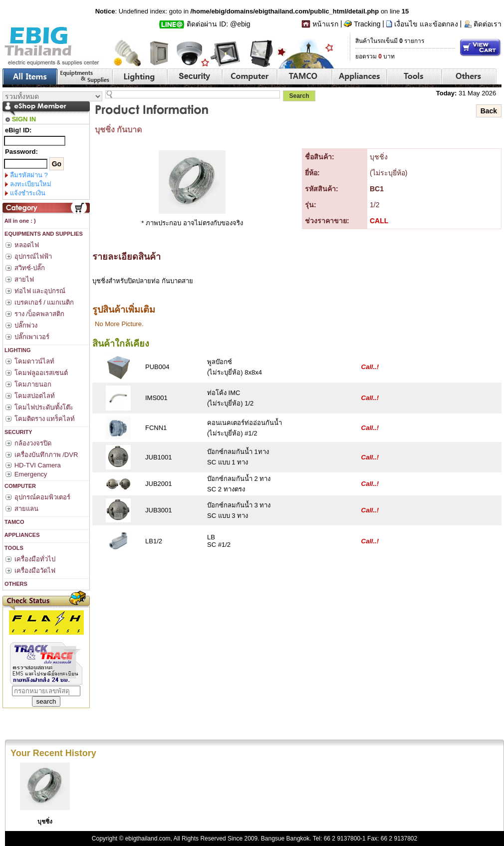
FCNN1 (156, 428)
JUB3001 (158, 510)
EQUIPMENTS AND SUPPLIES (43, 234)
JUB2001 (158, 484)
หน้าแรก (325, 24)
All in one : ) (19, 221)
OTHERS (15, 584)
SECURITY (18, 432)
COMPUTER (19, 486)
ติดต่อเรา (488, 24)
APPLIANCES (21, 535)
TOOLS (13, 548)
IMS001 (156, 398)
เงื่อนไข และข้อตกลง (426, 24)
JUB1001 (158, 457)
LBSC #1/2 (219, 541)
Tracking (367, 24)
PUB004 (157, 367)
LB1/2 (154, 541)
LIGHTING (17, 350)
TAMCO (14, 522)
